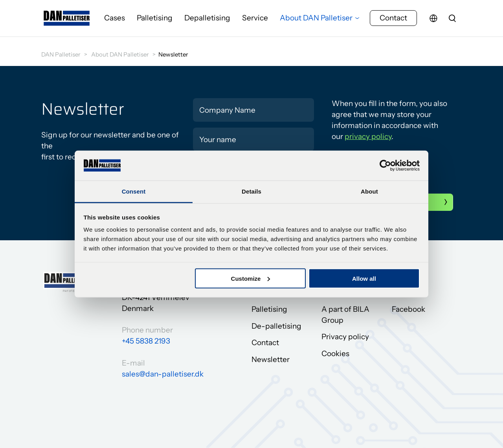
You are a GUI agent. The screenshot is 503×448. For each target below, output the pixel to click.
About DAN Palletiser (316, 21)
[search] (452, 22)
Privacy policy (345, 337)
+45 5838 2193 (146, 341)
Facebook (408, 309)
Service (255, 21)
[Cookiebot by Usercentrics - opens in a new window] (385, 165)
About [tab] (369, 191)
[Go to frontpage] (67, 22)
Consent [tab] (134, 191)
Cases (115, 21)
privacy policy (368, 136)
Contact (393, 21)
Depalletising (207, 21)
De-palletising (276, 326)
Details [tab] (251, 191)
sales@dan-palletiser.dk (163, 374)
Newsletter (271, 359)
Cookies (335, 354)
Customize (251, 278)
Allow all (364, 278)
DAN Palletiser (61, 54)
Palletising (155, 21)
